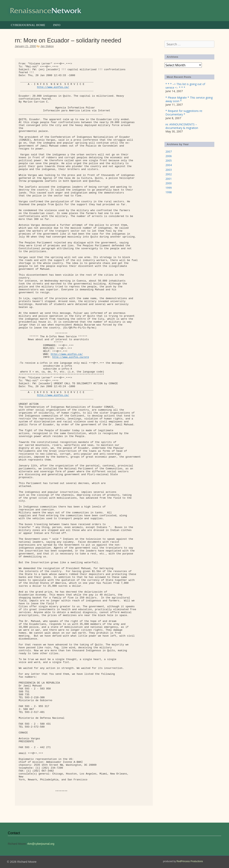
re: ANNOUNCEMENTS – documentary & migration (182, 126)
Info (57, 25)
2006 (169, 156)
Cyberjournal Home (28, 25)
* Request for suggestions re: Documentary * (184, 113)
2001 (169, 179)
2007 (169, 152)
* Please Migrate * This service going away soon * (189, 99)
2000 (169, 183)
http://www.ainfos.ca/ (53, 87)
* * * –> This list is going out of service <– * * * (185, 86)
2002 (169, 174)
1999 (169, 188)
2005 (169, 161)
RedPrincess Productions (190, 861)
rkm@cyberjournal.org (41, 844)
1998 (169, 192)
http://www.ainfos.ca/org (70, 357)
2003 (169, 170)
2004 (169, 165)
